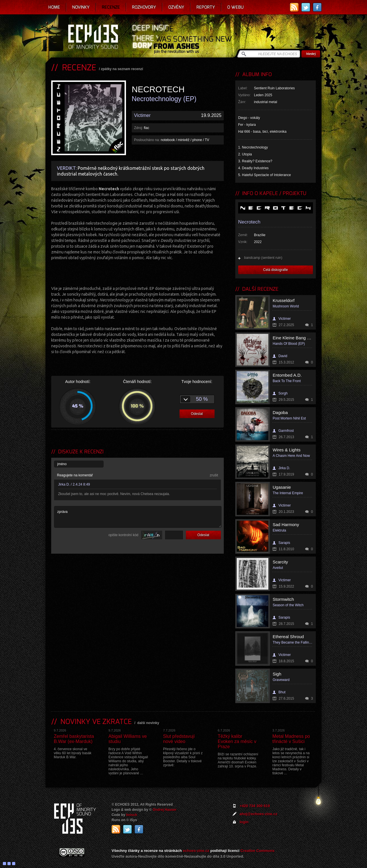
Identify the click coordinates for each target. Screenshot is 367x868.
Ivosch (132, 815)
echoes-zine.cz (196, 851)
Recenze (111, 7)
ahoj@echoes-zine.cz (258, 814)
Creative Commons (257, 851)
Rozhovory (144, 7)
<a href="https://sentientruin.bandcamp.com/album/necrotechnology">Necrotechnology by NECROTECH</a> (137, 272)
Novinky (81, 7)
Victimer (142, 115)
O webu (235, 7)
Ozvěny (176, 7)
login (244, 822)
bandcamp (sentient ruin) (263, 258)
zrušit (214, 475)
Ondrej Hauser (165, 810)
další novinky (148, 723)
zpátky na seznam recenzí (122, 69)
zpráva (138, 517)
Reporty (206, 7)
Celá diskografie (276, 270)
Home (54, 7)
